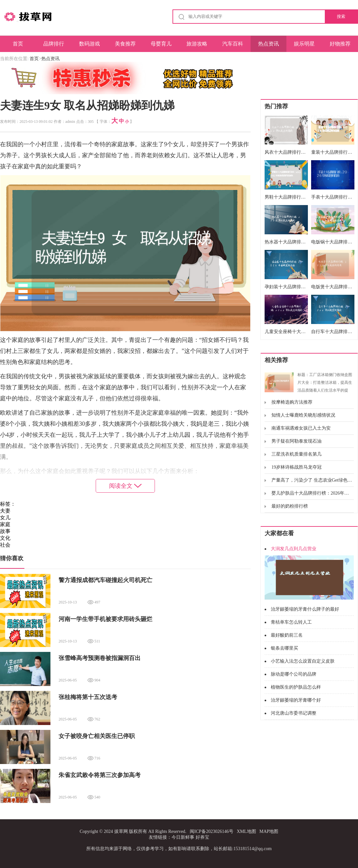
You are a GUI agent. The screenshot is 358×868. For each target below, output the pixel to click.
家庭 (5, 524)
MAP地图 (269, 831)
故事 (5, 531)
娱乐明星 (304, 44)
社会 (5, 545)
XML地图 (246, 831)
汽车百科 (233, 44)
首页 (18, 44)
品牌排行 (54, 44)
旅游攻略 (197, 44)
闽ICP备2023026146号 (212, 831)
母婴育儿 (161, 44)
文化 (5, 538)
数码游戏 (89, 44)
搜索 (341, 16)
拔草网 (121, 831)
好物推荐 (340, 44)
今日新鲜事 (183, 837)
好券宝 (202, 837)
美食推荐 (125, 44)
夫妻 (5, 511)
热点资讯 (268, 44)
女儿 (5, 518)
